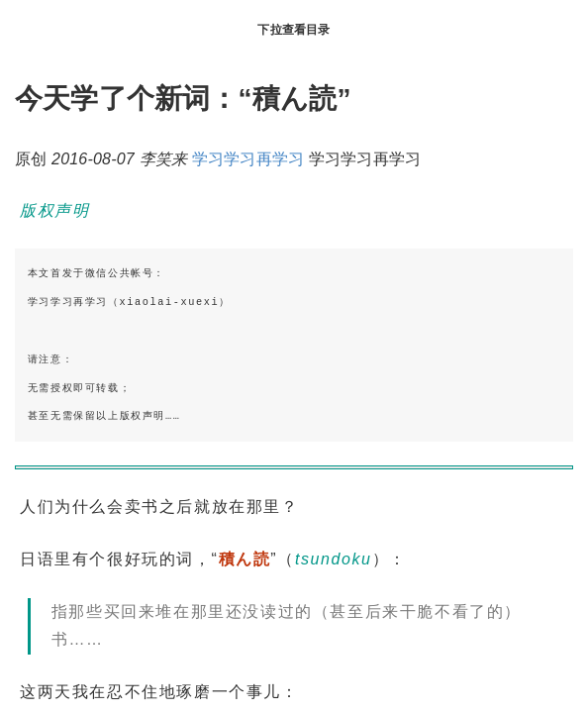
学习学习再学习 (248, 159)
